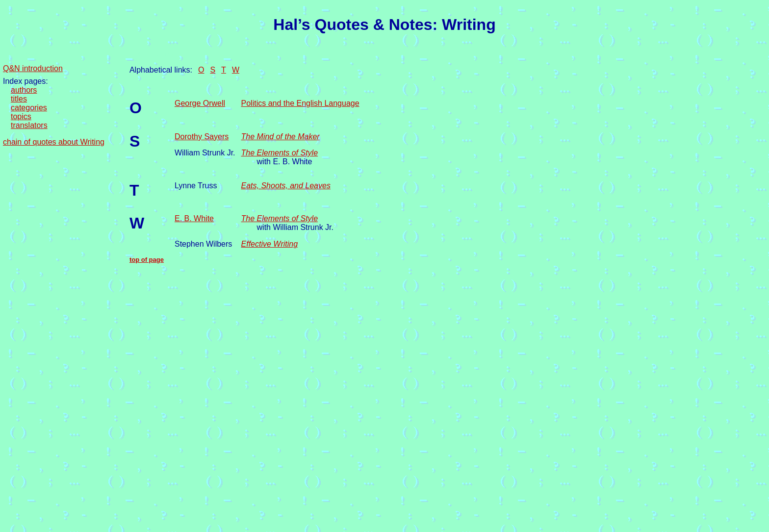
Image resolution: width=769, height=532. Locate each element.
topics (21, 116)
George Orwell (200, 103)
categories (29, 108)
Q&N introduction (33, 68)
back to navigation (154, 54)
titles (19, 99)
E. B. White (194, 218)
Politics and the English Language (300, 103)
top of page (147, 260)
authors (24, 90)
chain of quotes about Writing (54, 142)
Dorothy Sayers (202, 137)
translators (29, 125)
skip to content (24, 54)
